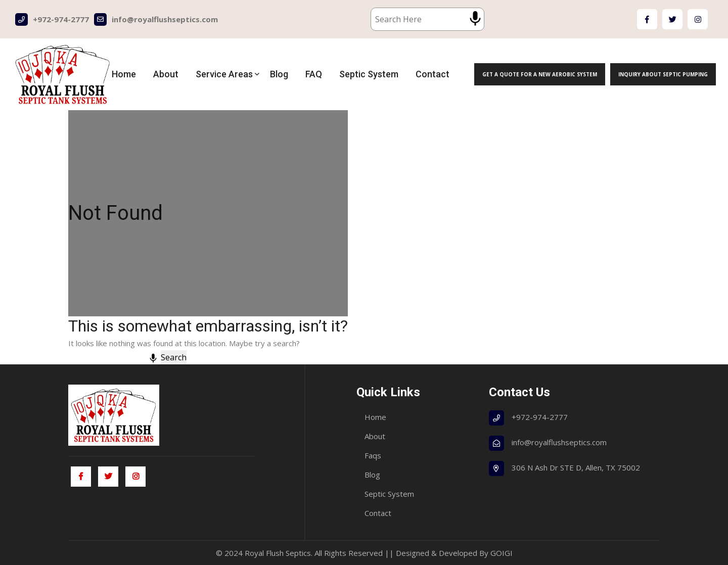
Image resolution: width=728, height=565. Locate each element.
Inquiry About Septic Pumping (663, 74)
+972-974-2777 (52, 19)
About (166, 74)
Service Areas (224, 74)
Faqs (373, 455)
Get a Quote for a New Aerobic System (540, 74)
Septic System (369, 74)
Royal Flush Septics (278, 553)
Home (124, 74)
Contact (433, 74)
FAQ (314, 74)
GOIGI (502, 553)
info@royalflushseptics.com (156, 19)
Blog (279, 74)
